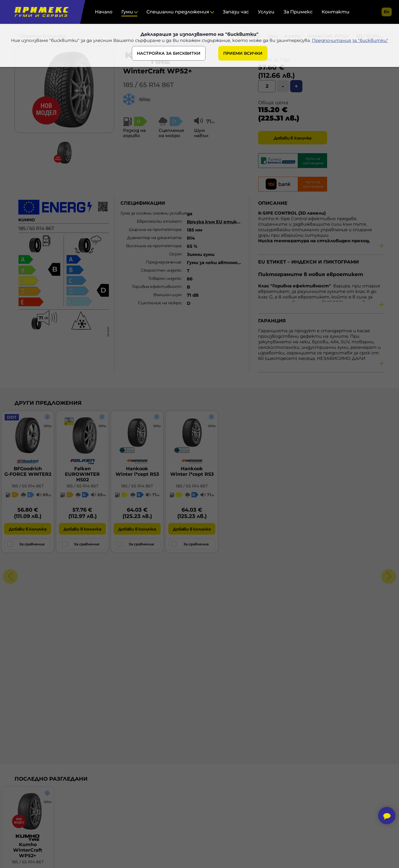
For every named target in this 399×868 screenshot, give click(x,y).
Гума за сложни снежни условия (153, 213)
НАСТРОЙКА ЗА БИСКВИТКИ (169, 53)
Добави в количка (293, 138)
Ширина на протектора (155, 229)
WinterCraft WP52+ (158, 71)
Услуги (266, 12)
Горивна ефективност (157, 287)
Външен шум (167, 295)
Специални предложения (178, 12)
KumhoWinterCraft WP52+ (28, 850)
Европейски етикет (159, 221)
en (387, 12)
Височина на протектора (154, 246)
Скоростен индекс (161, 270)
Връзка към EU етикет (216, 222)
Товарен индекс (165, 278)
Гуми (127, 12)
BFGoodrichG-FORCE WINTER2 (28, 471)
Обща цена (273, 102)
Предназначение (164, 262)
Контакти (336, 12)
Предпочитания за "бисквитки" (350, 40)
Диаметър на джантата (154, 238)
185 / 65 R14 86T (148, 85)
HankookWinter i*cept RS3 (137, 471)
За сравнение (26, 544)
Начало (104, 12)
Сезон (175, 254)
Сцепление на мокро (160, 303)
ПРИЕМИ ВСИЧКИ (243, 53)
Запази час (236, 12)
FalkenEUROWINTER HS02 (82, 474)
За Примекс (298, 12)
